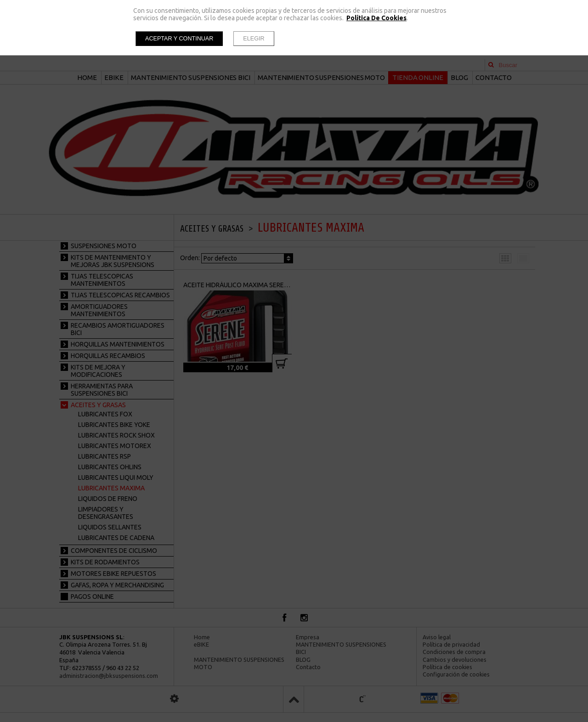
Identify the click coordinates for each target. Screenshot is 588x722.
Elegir (254, 39)
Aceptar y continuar (179, 39)
